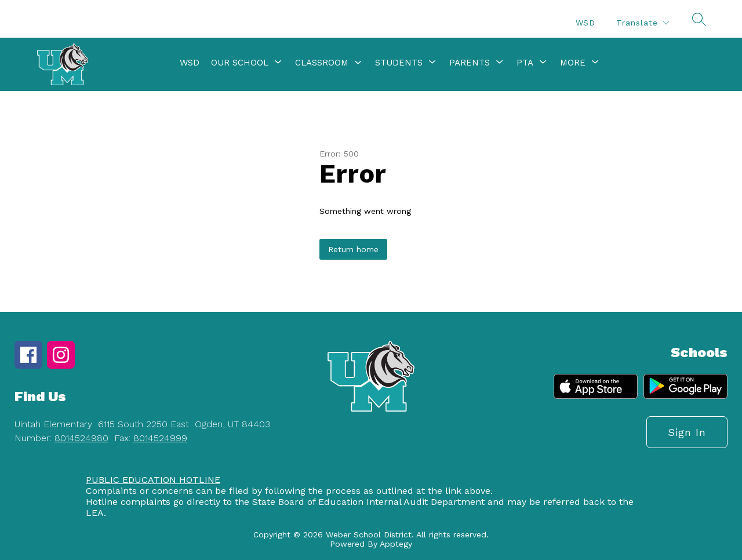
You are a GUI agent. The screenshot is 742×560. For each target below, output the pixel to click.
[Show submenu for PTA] (525, 63)
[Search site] (699, 19)
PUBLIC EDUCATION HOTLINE (153, 480)
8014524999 (160, 438)
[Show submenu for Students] (399, 63)
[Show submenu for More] (573, 63)
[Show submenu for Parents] (470, 63)
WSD (585, 23)
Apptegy (396, 544)
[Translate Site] (642, 23)
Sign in (687, 432)
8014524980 (81, 438)
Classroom (322, 63)
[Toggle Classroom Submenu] (358, 63)
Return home (353, 249)
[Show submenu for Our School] (240, 63)
